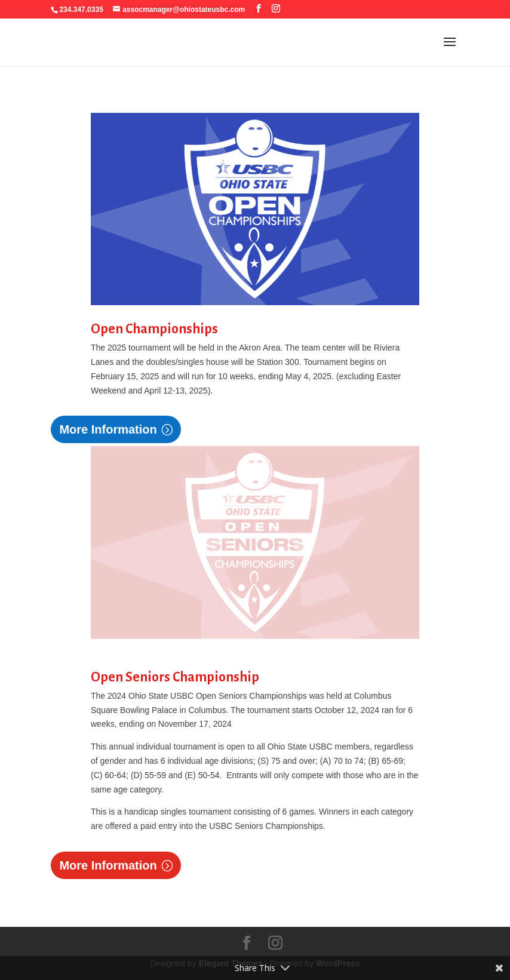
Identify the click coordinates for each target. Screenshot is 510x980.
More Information (108, 429)
